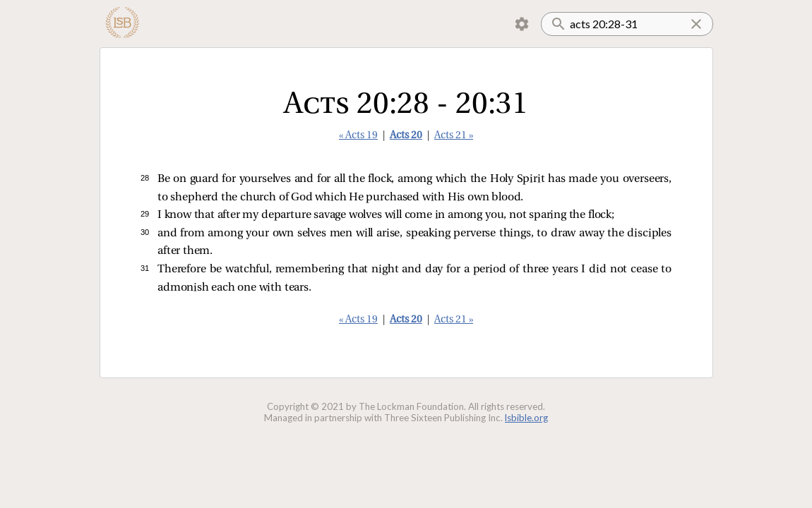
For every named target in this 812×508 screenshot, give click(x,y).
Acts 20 (406, 136)
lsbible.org (526, 418)
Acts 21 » (454, 136)
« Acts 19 (358, 136)
